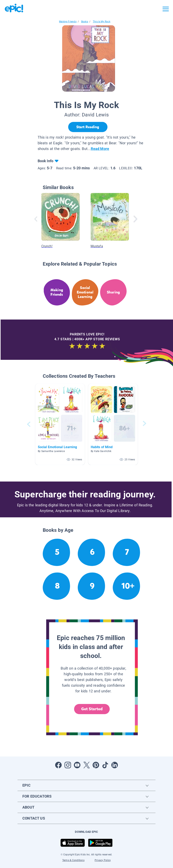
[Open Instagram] (68, 765)
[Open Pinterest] (96, 765)
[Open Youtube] (77, 765)
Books (85, 22)
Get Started (92, 709)
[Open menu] (166, 9)
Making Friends (68, 22)
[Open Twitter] (86, 765)
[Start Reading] (88, 127)
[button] (60, 424)
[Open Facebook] (58, 765)
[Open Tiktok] (105, 765)
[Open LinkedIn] (115, 765)
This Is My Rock (102, 22)
